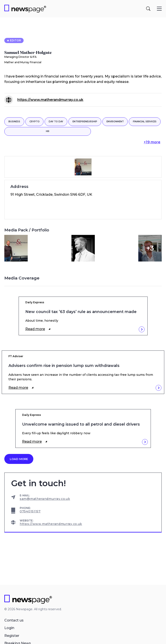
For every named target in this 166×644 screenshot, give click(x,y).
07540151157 (30, 511)
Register (12, 636)
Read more (35, 329)
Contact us (14, 620)
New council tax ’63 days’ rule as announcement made (81, 312)
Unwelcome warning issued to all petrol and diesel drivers (81, 424)
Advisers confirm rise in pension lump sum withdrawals (64, 366)
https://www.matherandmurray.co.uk (50, 100)
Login (9, 628)
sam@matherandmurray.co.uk (45, 499)
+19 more (152, 142)
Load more (19, 459)
